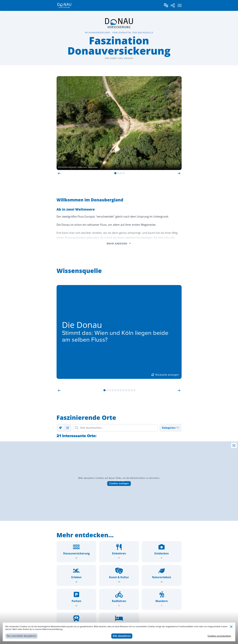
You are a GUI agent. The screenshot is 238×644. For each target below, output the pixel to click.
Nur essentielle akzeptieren (21, 636)
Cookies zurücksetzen (219, 636)
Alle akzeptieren (122, 636)
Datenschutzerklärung (52, 629)
